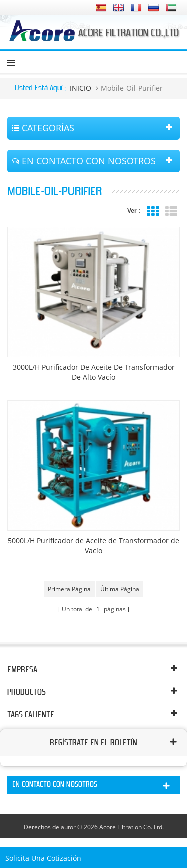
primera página (69, 589)
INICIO (81, 88)
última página (120, 589)
